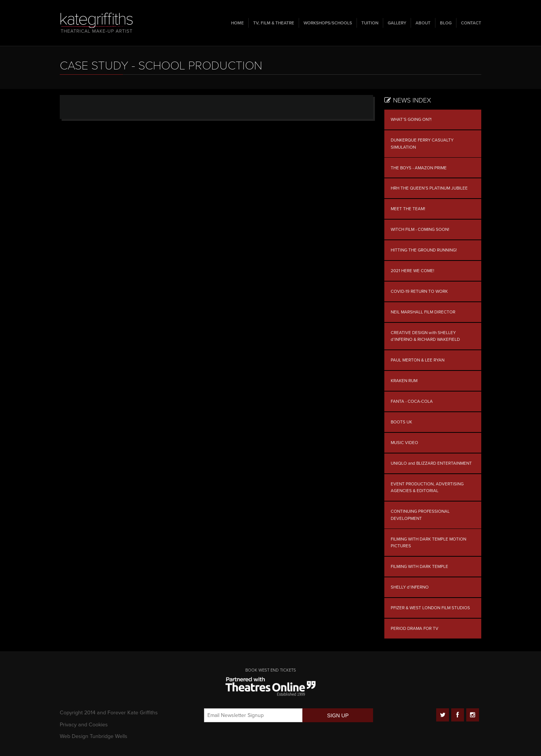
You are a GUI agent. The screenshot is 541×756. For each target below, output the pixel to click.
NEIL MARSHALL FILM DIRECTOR (423, 312)
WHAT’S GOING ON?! (411, 119)
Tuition (370, 23)
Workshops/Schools (328, 23)
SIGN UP (338, 715)
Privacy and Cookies (84, 725)
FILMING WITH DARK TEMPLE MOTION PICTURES (428, 543)
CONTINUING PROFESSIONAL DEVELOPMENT (420, 515)
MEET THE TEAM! (408, 209)
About (423, 23)
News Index (408, 100)
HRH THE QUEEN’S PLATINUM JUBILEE (429, 188)
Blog (446, 23)
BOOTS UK (401, 422)
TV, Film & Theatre (274, 23)
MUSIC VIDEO (404, 443)
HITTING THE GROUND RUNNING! (424, 250)
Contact (471, 23)
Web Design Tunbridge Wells (94, 736)
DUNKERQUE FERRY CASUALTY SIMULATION (422, 144)
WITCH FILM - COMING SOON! (420, 229)
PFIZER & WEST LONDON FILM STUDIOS (430, 608)
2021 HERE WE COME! (413, 271)
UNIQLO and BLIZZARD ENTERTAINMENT (431, 463)
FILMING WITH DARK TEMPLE (419, 566)
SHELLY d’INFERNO (410, 587)
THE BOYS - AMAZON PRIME (419, 168)
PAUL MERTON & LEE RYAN (418, 360)
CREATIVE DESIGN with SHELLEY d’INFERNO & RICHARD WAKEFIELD (425, 336)
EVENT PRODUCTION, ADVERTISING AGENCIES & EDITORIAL (427, 487)
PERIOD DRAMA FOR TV (415, 628)
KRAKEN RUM (404, 381)
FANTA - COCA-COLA (412, 401)
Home (237, 23)
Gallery (397, 23)
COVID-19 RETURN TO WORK (419, 291)
